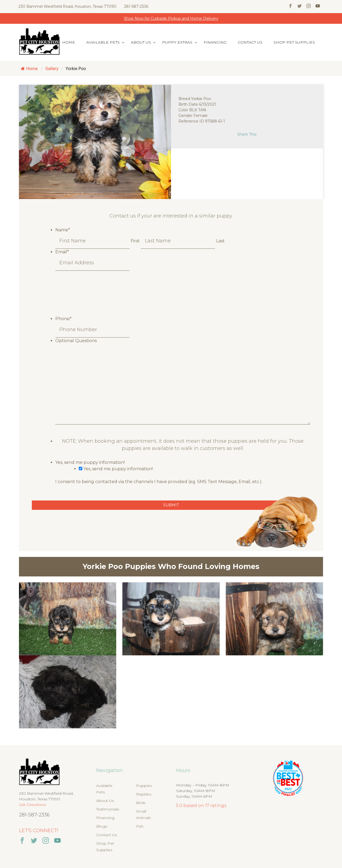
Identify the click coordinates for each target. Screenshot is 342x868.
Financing (215, 42)
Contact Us (250, 42)
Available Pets (103, 42)
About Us (141, 42)
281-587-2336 (136, 6)
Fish (140, 826)
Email (62, 252)
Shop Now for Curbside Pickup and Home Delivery (171, 18)
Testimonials (108, 809)
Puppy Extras (177, 42)
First (135, 241)
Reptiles (144, 794)
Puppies (144, 786)
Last (220, 241)
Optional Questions (76, 341)
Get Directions (32, 805)
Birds (141, 803)
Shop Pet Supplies (294, 42)
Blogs (102, 826)
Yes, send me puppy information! (90, 462)
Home (69, 42)
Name (63, 230)
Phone (63, 319)
